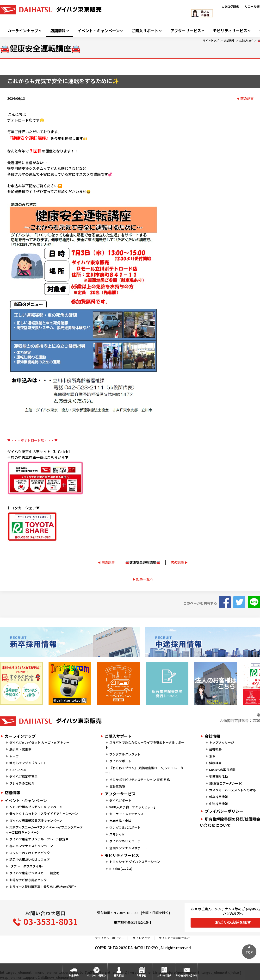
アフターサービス (186, 31)
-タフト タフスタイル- (26, 866)
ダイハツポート (120, 761)
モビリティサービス (230, 31)
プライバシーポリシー (109, 938)
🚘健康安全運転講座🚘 (143, 562)
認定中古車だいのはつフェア (30, 859)
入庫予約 (142, 975)
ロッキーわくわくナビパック (30, 853)
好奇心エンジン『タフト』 (28, 763)
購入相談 (119, 975)
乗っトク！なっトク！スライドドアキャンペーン (44, 814)
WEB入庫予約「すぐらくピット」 (133, 807)
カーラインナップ (23, 31)
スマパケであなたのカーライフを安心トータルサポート (145, 745)
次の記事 (177, 562)
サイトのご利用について (175, 938)
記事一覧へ (145, 579)
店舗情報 (58, 31)
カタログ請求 (230, 6)
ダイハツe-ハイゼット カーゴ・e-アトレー (39, 742)
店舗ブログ (246, 40)
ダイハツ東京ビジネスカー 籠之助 (34, 873)
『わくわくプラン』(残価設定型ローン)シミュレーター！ (144, 770)
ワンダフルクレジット (125, 754)
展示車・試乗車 (20, 749)
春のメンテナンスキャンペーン (31, 846)
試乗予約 (74, 975)
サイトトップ (211, 40)
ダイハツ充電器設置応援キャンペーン (36, 821)
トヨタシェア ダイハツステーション (135, 862)
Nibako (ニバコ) (121, 869)
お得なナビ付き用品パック (30, 880)
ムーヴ (14, 756)
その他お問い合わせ (186, 975)
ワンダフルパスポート (125, 827)
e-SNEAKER (18, 770)
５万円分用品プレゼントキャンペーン (36, 807)
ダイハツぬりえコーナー (127, 841)
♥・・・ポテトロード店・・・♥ (32, 440)
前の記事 (247, 98)
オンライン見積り (96, 975)
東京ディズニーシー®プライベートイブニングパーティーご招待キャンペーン (44, 830)
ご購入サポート (145, 31)
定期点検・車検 (120, 821)
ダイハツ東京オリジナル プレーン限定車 (39, 839)
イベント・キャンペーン (99, 31)
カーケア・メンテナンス (127, 814)
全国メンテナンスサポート (128, 848)
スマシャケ (117, 834)
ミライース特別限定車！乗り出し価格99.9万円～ (43, 887)
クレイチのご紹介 (22, 783)
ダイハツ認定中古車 (23, 776)
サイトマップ (141, 938)
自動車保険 (117, 786)
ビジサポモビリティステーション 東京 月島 (140, 780)
